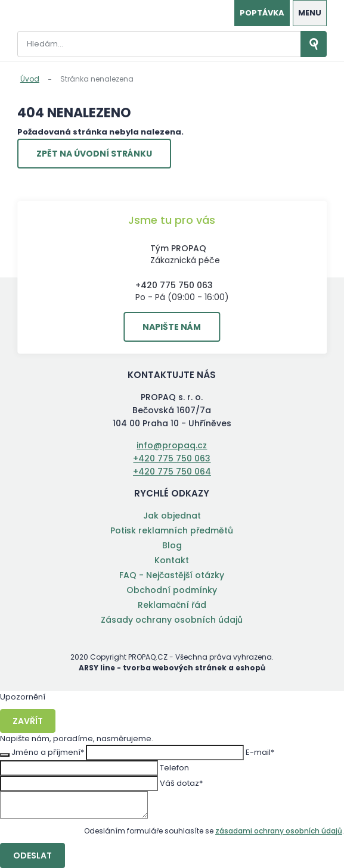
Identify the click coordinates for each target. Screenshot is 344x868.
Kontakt (172, 560)
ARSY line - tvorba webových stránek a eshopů (172, 668)
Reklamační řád (172, 605)
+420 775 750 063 (174, 285)
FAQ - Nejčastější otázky (172, 575)
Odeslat (32, 855)
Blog (172, 545)
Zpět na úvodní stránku (94, 154)
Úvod (30, 79)
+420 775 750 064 (172, 472)
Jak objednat (172, 516)
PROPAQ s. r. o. (47, 14)
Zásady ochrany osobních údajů (172, 620)
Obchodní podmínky (172, 590)
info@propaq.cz (172, 445)
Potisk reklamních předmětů (172, 530)
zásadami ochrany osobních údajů (279, 831)
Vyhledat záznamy (314, 44)
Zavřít (28, 721)
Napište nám (172, 327)
